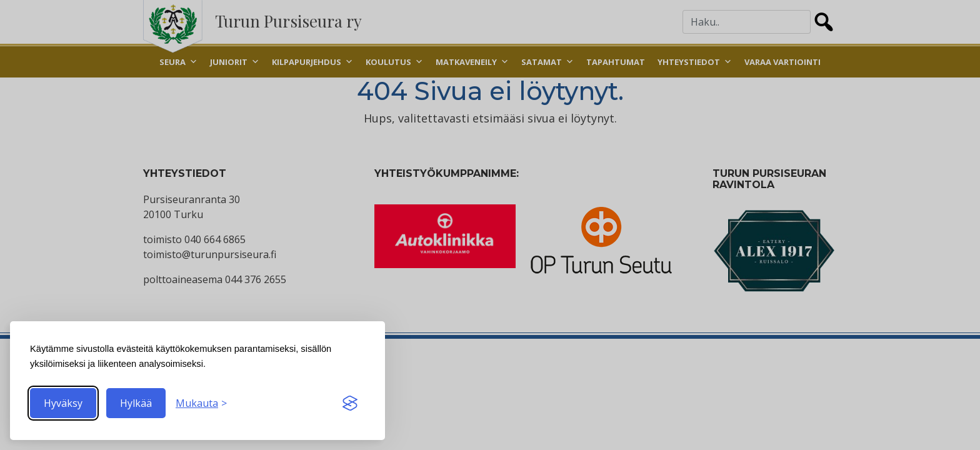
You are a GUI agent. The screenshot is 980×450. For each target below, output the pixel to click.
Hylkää (136, 403)
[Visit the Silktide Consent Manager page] (350, 403)
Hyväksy (63, 403)
